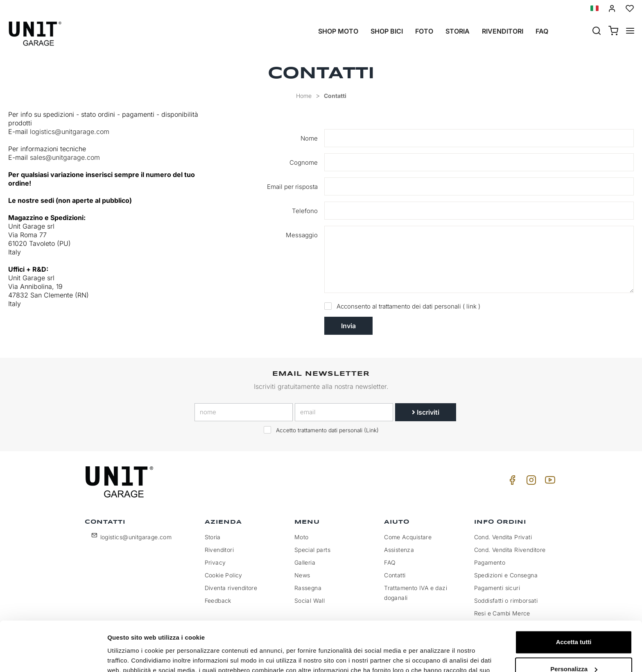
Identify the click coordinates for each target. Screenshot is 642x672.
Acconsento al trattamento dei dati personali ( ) (404, 306)
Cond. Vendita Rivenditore (510, 550)
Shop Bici (387, 31)
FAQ (390, 562)
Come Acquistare (408, 537)
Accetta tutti (574, 596)
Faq (542, 31)
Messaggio (302, 235)
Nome (309, 138)
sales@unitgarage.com (66, 157)
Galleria (305, 562)
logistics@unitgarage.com (70, 132)
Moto (302, 537)
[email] (344, 412)
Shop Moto (338, 31)
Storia (458, 31)
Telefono (305, 211)
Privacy (215, 562)
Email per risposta (292, 187)
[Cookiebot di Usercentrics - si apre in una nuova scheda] (53, 656)
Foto (424, 31)
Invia (348, 326)
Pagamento (490, 562)
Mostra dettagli (129, 656)
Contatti (335, 96)
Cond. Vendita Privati (503, 537)
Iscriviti (426, 412)
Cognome (304, 162)
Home (304, 96)
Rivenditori (503, 31)
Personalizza (574, 622)
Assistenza (399, 550)
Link (371, 430)
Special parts (312, 550)
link (471, 306)
